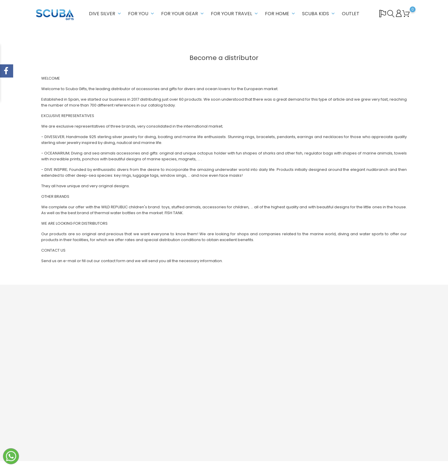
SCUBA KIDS (319, 14)
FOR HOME (281, 14)
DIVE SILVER (106, 14)
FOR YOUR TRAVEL (235, 14)
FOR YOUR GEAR (183, 14)
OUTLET (351, 14)
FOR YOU (142, 14)
